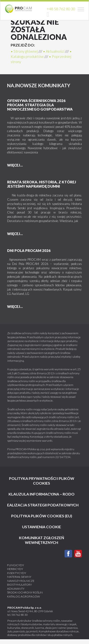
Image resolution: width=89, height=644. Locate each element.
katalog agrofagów (23, 596)
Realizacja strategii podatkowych (42, 505)
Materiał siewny (19, 577)
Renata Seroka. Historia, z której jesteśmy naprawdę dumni (42, 184)
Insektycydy (17, 573)
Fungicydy (16, 565)
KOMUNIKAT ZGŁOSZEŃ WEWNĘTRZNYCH (42, 540)
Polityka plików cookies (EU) (42, 516)
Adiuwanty (16, 589)
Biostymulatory (19, 585)
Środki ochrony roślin (25, 592)
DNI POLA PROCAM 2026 (29, 250)
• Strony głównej (24, 51)
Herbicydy (15, 569)
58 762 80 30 (20, 615)
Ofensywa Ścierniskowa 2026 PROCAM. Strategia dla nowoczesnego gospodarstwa (40, 105)
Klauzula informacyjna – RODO (42, 494)
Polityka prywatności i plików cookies (42, 481)
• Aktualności (54, 51)
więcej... (15, 165)
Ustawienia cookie (42, 527)
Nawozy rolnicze (21, 581)
